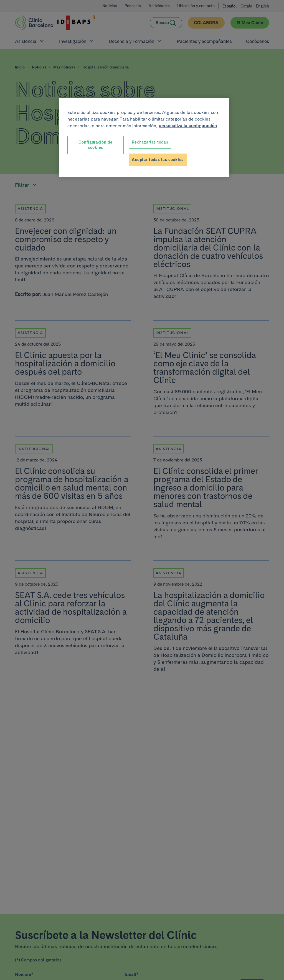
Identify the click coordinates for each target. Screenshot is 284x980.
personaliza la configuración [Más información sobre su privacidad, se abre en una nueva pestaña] (188, 126)
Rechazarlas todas (150, 142)
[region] (144, 138)
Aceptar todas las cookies (158, 160)
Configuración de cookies (95, 145)
